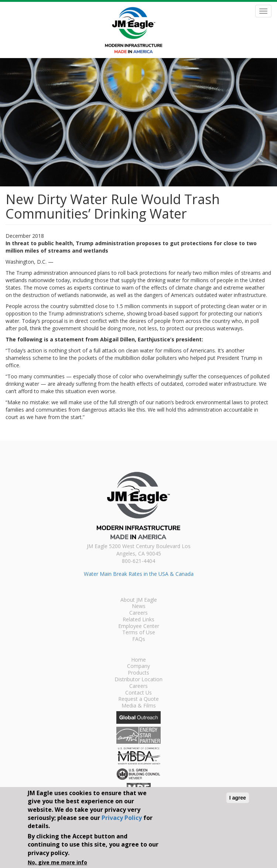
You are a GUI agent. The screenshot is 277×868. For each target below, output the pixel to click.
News (139, 607)
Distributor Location (138, 680)
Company (138, 666)
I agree (238, 798)
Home (138, 660)
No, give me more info (57, 862)
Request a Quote (138, 699)
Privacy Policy (122, 818)
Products (138, 673)
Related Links (138, 620)
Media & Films (139, 706)
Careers (138, 613)
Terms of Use (139, 633)
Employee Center (139, 626)
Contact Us (138, 693)
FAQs (139, 639)
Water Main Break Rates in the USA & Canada (139, 574)
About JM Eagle (139, 600)
